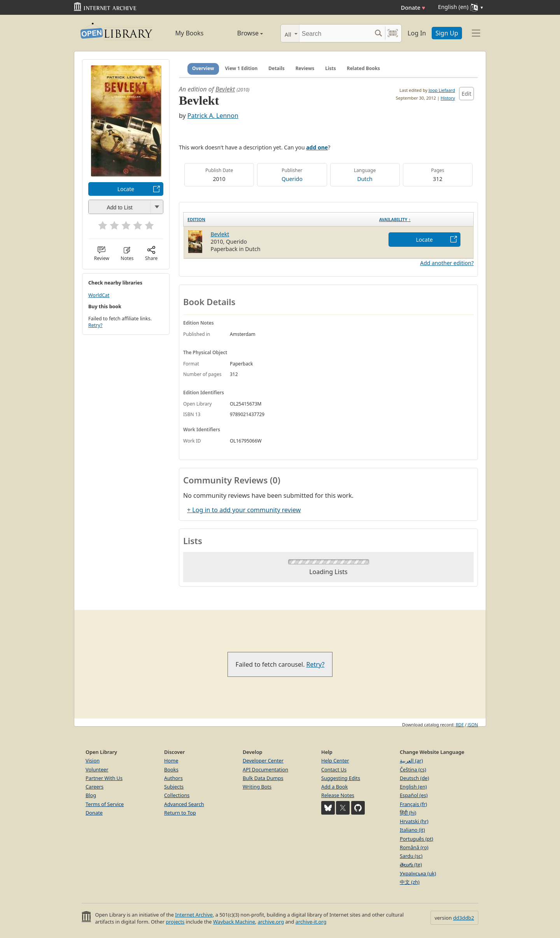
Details (276, 68)
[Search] (335, 33)
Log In (417, 33)
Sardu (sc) (411, 856)
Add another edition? (447, 263)
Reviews (305, 68)
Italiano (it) (412, 830)
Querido (292, 179)
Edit (466, 94)
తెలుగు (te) (411, 864)
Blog (91, 795)
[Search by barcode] (393, 33)
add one (317, 147)
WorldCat (99, 295)
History (448, 98)
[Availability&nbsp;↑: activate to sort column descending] (424, 219)
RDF (460, 725)
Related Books (363, 68)
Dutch (365, 179)
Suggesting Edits (341, 778)
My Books (190, 33)
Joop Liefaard (442, 90)
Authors (173, 778)
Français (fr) (413, 804)
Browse (241, 33)
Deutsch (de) (414, 778)
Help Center (335, 761)
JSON (473, 725)
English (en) (413, 787)
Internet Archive (194, 915)
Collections (177, 795)
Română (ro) (414, 847)
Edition (196, 219)
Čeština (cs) (413, 769)
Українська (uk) (418, 873)
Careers (94, 787)
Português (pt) (416, 839)
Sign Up (447, 33)
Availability (395, 219)
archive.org (271, 922)
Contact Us (334, 769)
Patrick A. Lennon (213, 116)
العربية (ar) (411, 761)
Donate (413, 8)
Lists (331, 68)
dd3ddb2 (464, 918)
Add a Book (334, 787)
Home (171, 761)
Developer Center (263, 761)
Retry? (95, 325)
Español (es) (414, 795)
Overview (203, 68)
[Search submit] (378, 33)
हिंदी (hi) (408, 813)
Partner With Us (104, 778)
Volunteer (97, 769)
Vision (93, 761)
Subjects (174, 787)
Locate (126, 189)
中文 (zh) (410, 882)
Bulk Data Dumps (263, 778)
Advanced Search (184, 804)
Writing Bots (257, 787)
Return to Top (180, 813)
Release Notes (338, 795)
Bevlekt (225, 89)
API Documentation (265, 769)
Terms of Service (105, 804)
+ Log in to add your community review (244, 510)
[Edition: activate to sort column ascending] (279, 219)
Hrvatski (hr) (414, 821)
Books (171, 769)
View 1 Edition (241, 68)
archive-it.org (311, 922)
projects (175, 922)
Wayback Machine (234, 922)
